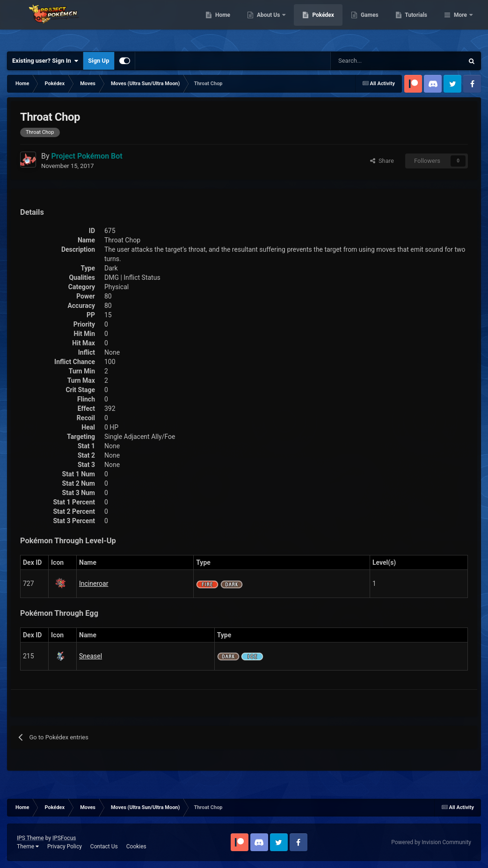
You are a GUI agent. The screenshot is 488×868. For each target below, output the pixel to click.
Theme (28, 846)
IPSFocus (64, 838)
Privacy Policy (65, 846)
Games (418, 23)
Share (382, 161)
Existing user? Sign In (45, 61)
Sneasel (91, 656)
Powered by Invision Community (431, 842)
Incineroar (94, 584)
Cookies (136, 846)
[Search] (364, 61)
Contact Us (104, 846)
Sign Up (98, 61)
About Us (317, 23)
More (460, 23)
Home (271, 23)
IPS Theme (30, 838)
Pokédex (371, 23)
